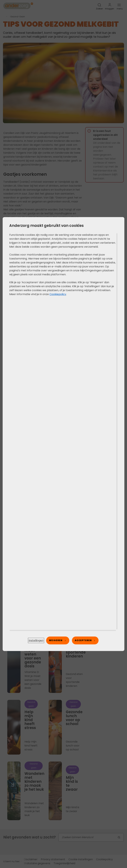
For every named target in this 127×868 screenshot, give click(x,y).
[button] (36, 640)
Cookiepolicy (58, 294)
